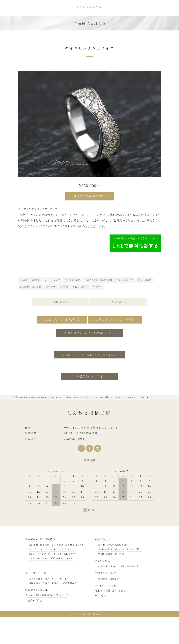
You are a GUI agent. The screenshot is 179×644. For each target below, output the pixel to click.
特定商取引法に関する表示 (111, 617)
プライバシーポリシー (107, 612)
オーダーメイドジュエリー (61, 576)
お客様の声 (133, 593)
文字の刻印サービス (39, 605)
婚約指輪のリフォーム (62, 585)
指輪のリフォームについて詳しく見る (89, 359)
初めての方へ (103, 566)
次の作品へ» (119, 329)
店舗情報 (89, 487)
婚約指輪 (33, 571)
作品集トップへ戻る (90, 403)
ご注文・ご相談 (34, 627)
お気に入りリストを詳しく (61, 347)
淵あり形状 (145, 307)
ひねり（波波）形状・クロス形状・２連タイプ (109, 307)
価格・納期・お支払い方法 (112, 576)
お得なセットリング (74, 571)
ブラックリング (55, 580)
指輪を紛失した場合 (39, 610)
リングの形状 (72, 307)
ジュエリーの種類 (30, 307)
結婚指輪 (45, 571)
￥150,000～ (80, 313)
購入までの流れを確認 (90, 196)
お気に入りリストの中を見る (116, 347)
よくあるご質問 (134, 576)
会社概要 (103, 605)
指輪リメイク (70, 580)
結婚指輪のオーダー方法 (111, 580)
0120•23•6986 (74, 465)
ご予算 (64, 313)
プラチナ (51, 313)
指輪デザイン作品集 (37, 617)
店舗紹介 (114, 605)
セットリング (57, 571)
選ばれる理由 (103, 587)
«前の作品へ (60, 329)
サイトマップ (101, 622)
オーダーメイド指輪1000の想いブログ (47, 622)
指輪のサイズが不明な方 (64, 610)
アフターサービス (60, 605)
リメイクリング (52, 307)
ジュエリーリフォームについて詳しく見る (90, 381)
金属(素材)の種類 (30, 313)
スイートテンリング (38, 576)
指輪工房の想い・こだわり (112, 593)
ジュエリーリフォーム (39, 585)
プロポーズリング (37, 580)
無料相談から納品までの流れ (113, 571)
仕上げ (97, 313)
